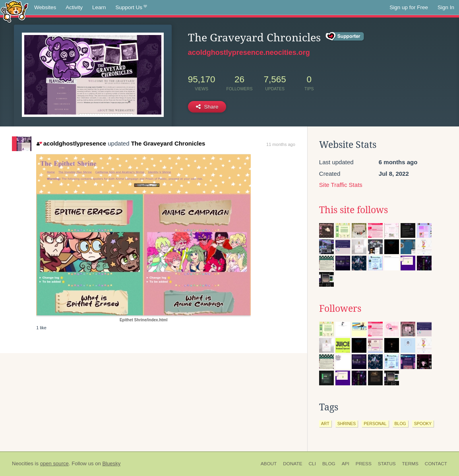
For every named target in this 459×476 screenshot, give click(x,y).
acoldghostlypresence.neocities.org (249, 52)
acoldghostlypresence (71, 143)
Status (387, 464)
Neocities (23, 463)
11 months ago (281, 144)
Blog (329, 464)
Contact (436, 464)
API (346, 464)
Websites (45, 7)
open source (54, 463)
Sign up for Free (409, 7)
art (325, 424)
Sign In (446, 7)
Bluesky (111, 463)
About (269, 464)
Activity (74, 7)
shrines (347, 424)
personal (375, 424)
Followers (340, 309)
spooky (423, 424)
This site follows (353, 210)
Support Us (131, 8)
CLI (312, 464)
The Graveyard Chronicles (168, 143)
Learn (99, 7)
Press (364, 464)
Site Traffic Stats (341, 185)
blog (400, 424)
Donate (292, 464)
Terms (410, 464)
